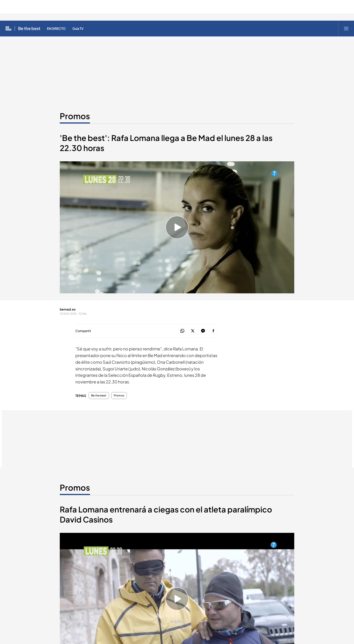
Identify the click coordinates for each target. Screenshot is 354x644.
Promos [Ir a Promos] (75, 116)
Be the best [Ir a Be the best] (29, 28)
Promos (119, 396)
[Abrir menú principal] (346, 28)
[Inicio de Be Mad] (8, 28)
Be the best (99, 396)
